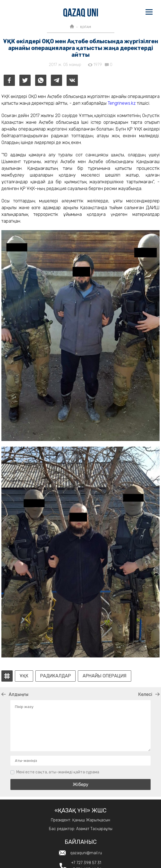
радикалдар (55, 676)
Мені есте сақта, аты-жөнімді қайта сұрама (58, 772)
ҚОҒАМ (86, 27)
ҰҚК (24, 676)
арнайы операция (105, 676)
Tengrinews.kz (122, 103)
